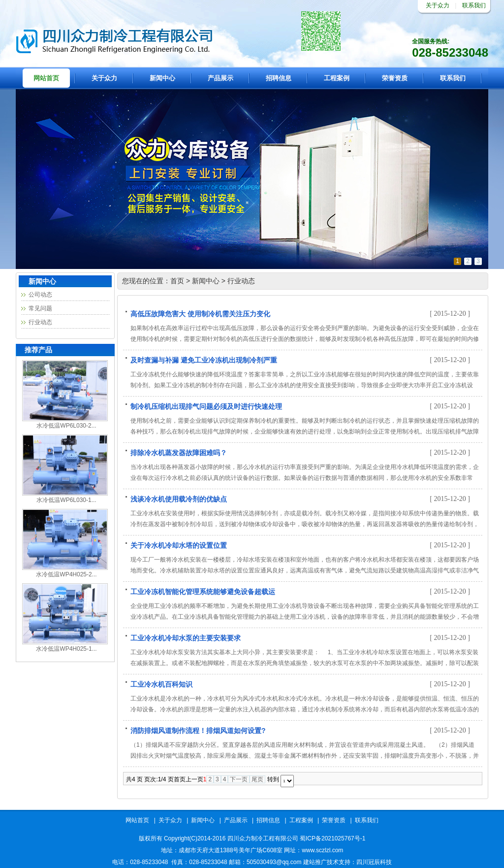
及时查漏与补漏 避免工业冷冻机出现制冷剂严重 (204, 359)
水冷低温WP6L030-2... (66, 426)
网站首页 (46, 78)
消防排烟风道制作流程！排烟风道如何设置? (198, 730)
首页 (177, 281)
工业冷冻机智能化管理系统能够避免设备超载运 (203, 591)
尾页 (257, 779)
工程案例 (337, 78)
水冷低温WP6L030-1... (66, 500)
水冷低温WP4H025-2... (66, 574)
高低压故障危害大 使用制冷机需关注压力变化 (200, 313)
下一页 (239, 779)
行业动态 (40, 322)
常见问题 (40, 308)
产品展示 (220, 78)
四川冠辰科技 (374, 862)
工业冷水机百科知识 (161, 684)
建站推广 (315, 862)
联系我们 (474, 5)
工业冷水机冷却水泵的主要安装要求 (186, 637)
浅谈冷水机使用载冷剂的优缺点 (179, 498)
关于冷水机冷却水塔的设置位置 (179, 545)
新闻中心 (162, 78)
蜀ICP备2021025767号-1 (332, 838)
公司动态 (40, 295)
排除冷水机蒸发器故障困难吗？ (179, 452)
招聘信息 (279, 78)
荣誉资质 (395, 78)
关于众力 (438, 5)
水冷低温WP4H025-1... (66, 649)
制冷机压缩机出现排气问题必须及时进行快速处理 (206, 406)
